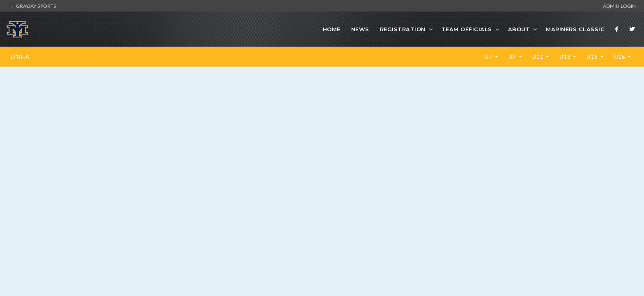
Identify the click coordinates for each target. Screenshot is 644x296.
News (360, 29)
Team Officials (467, 29)
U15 (593, 57)
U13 (566, 57)
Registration (403, 29)
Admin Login (619, 6)
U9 (513, 57)
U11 (539, 57)
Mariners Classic (575, 29)
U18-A (20, 57)
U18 (620, 57)
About (519, 29)
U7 (489, 57)
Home (332, 29)
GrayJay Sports (32, 6)
